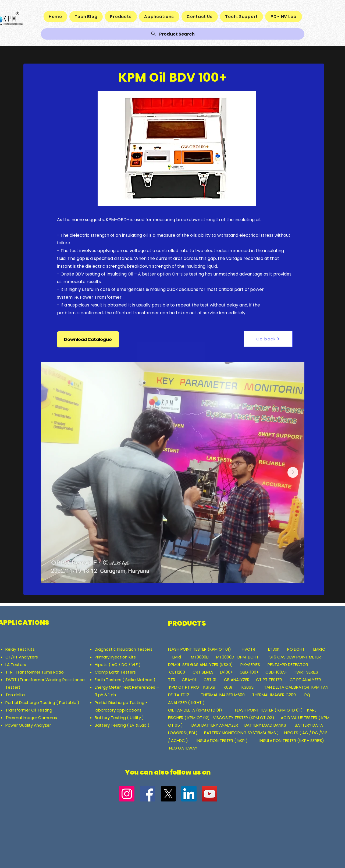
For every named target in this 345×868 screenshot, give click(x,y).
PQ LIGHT (296, 649)
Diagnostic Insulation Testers (124, 649)
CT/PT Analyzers (23, 657)
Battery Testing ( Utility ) (119, 718)
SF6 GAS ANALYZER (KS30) (208, 665)
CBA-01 (189, 680)
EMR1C (319, 649)
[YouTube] (210, 794)
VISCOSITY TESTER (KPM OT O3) (244, 718)
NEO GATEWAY (183, 748)
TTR (172, 680)
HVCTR (248, 649)
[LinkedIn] (189, 794)
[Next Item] (293, 472)
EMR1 (177, 657)
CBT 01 (210, 680)
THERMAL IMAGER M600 (223, 695)
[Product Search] (173, 34)
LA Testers (16, 665)
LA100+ (227, 672)
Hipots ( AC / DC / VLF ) (118, 665)
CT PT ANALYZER (306, 680)
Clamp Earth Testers (115, 672)
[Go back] (268, 339)
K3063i (248, 687)
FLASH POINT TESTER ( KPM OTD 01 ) (269, 710)
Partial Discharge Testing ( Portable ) (42, 703)
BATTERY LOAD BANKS (266, 725)
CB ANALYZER (237, 680)
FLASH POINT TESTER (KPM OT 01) (200, 649)
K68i (228, 687)
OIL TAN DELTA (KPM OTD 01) (196, 710)
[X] (168, 794)
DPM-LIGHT (250, 657)
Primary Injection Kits (115, 657)
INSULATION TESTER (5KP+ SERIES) (292, 740)
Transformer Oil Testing (29, 710)
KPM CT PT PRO (184, 687)
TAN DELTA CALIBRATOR (287, 687)
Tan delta (16, 695)
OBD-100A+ (276, 672)
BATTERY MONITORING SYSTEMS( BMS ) (241, 733)
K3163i (210, 687)
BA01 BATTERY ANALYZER (215, 725)
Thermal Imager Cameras (31, 718)
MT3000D (225, 657)
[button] (88, 339)
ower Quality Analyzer (29, 725)
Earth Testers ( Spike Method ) (125, 680)
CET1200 (177, 672)
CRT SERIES (203, 672)
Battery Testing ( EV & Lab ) (122, 725)
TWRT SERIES (306, 672)
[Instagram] (127, 794)
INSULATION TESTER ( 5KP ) (222, 740)
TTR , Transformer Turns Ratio (35, 672)
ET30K (274, 649)
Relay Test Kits (21, 649)
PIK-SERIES (250, 665)
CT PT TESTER (270, 680)
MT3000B (200, 657)
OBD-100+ (249, 672)
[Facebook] (147, 794)
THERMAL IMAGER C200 (274, 695)
